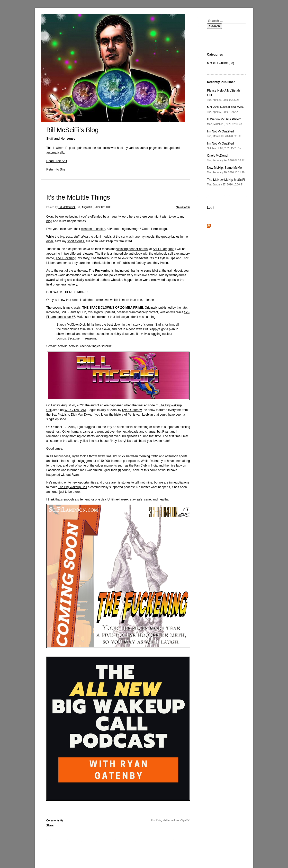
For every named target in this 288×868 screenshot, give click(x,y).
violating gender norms (132, 249)
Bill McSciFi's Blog (72, 130)
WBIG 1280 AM (75, 410)
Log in (211, 208)
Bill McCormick (67, 207)
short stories (75, 241)
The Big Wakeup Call (73, 487)
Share (50, 825)
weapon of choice (93, 229)
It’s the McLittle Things (78, 197)
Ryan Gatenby (132, 410)
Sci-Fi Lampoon (164, 249)
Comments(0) (55, 821)
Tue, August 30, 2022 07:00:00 (94, 207)
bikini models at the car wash (114, 237)
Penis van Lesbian (140, 415)
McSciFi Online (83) (220, 63)
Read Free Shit (57, 161)
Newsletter (183, 207)
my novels (147, 237)
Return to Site (56, 169)
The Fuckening (66, 258)
